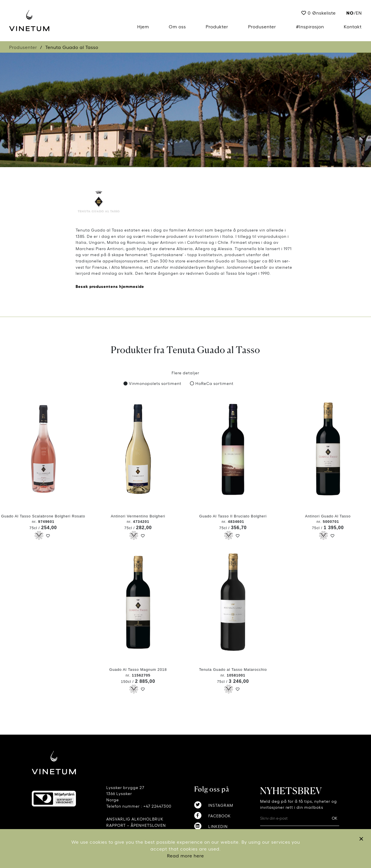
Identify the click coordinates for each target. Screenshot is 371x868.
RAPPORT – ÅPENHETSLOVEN (136, 825)
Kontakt (353, 26)
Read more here (185, 855)
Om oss (177, 26)
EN (359, 13)
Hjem (143, 26)
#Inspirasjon (310, 26)
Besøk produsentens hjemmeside (110, 286)
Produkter (217, 26)
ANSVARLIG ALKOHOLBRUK (135, 819)
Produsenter (262, 26)
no (350, 12)
